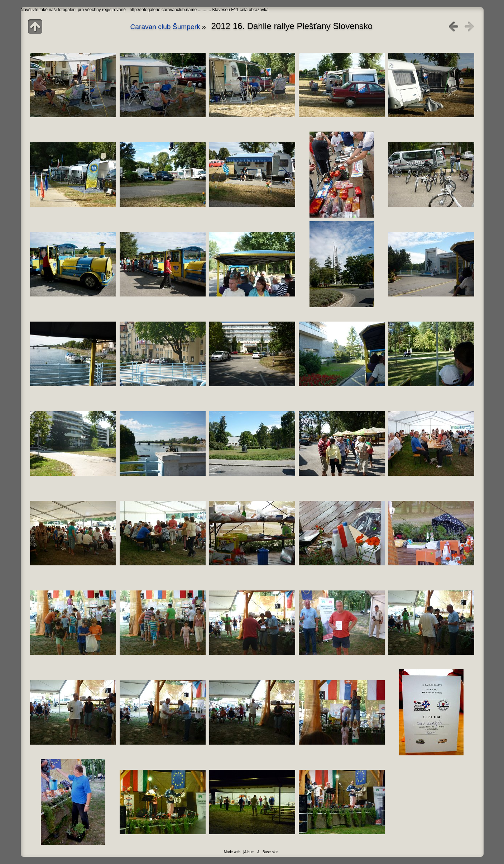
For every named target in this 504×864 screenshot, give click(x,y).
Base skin (270, 852)
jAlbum (249, 852)
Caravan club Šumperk (166, 27)
